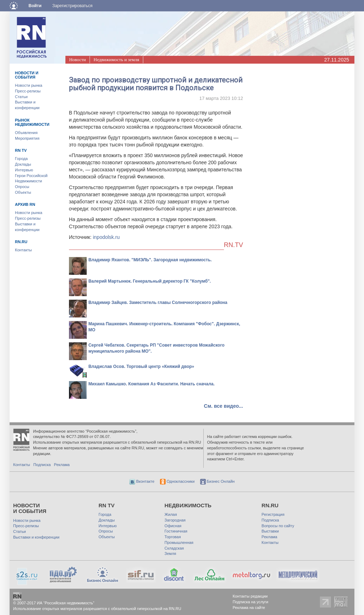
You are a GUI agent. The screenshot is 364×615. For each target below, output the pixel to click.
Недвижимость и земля (116, 60)
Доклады (23, 164)
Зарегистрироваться (72, 6)
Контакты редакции (250, 596)
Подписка (42, 465)
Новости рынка (29, 85)
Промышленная (179, 542)
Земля (170, 553)
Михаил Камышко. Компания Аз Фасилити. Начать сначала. (152, 384)
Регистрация (273, 514)
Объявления (26, 133)
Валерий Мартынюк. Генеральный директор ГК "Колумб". (150, 281)
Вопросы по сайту (278, 526)
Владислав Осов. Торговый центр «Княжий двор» (141, 367)
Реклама (62, 465)
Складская (174, 548)
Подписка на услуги (251, 602)
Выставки (270, 531)
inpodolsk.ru (106, 237)
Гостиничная (176, 531)
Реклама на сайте (249, 608)
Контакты (23, 250)
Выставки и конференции (36, 537)
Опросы (22, 187)
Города (21, 159)
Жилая (171, 514)
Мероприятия (27, 138)
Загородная (175, 520)
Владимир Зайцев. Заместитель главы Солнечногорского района (158, 303)
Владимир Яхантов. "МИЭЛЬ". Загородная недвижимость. (150, 260)
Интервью (24, 170)
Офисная (173, 526)
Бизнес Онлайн (218, 481)
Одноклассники (177, 481)
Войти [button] (35, 6)
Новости (77, 60)
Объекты (23, 192)
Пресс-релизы (28, 91)
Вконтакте (142, 481)
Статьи (21, 97)
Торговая (173, 537)
